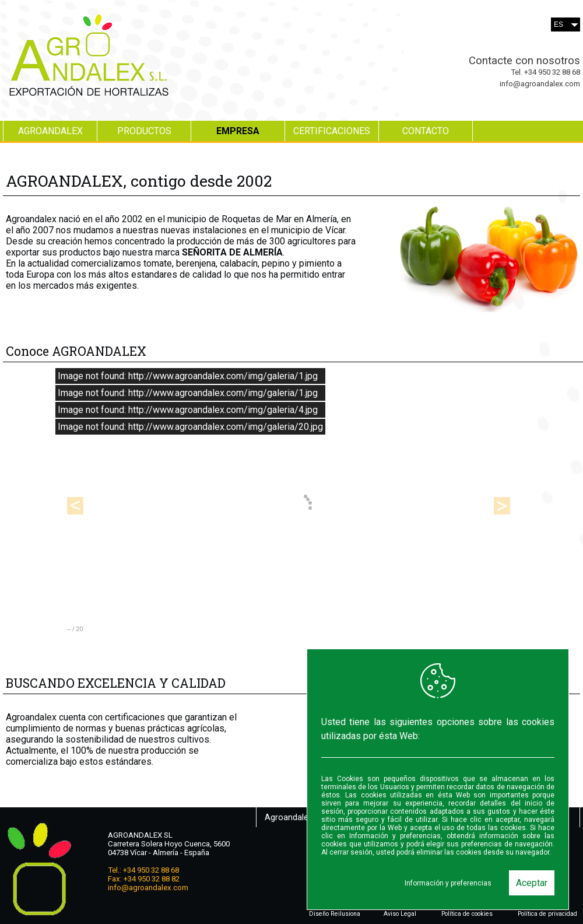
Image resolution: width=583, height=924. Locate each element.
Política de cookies (467, 914)
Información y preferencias (448, 883)
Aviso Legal (400, 914)
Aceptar (532, 883)
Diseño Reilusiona (335, 914)
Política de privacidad (547, 914)
